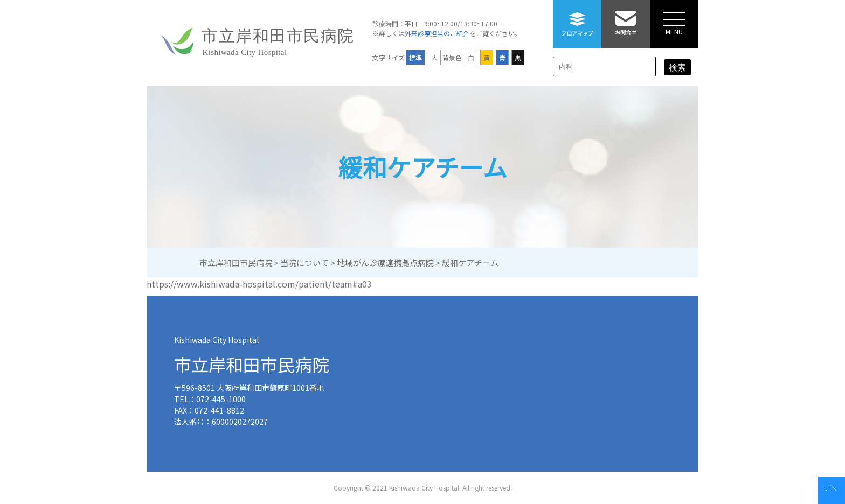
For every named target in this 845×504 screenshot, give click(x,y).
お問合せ (626, 18)
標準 (415, 57)
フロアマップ (577, 19)
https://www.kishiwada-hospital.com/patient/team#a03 (259, 284)
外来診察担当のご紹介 (437, 33)
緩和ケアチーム (423, 167)
